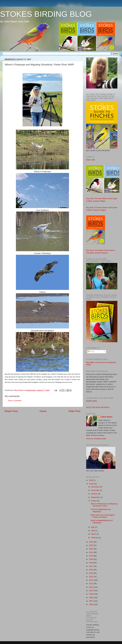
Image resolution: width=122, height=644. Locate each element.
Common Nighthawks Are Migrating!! (101, 510)
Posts (91, 352)
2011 (91, 587)
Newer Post (11, 411)
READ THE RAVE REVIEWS (98, 407)
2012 (91, 584)
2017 (91, 566)
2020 (91, 556)
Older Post (74, 411)
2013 (91, 580)
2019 (91, 559)
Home (43, 411)
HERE (95, 401)
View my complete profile (96, 439)
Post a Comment (15, 401)
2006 (91, 604)
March (94, 534)
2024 (91, 542)
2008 (91, 598)
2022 (91, 549)
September (96, 497)
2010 (91, 591)
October (95, 494)
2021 (91, 552)
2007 (91, 601)
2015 (91, 573)
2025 (91, 484)
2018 (91, 563)
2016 (91, 570)
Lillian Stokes (107, 417)
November (95, 490)
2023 (91, 545)
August (94, 501)
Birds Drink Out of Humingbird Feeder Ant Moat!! (103, 516)
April (93, 531)
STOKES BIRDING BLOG (46, 14)
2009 (91, 594)
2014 (91, 577)
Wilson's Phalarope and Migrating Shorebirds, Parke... (104, 505)
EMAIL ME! (91, 160)
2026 (91, 480)
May (93, 527)
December (95, 487)
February (95, 538)
